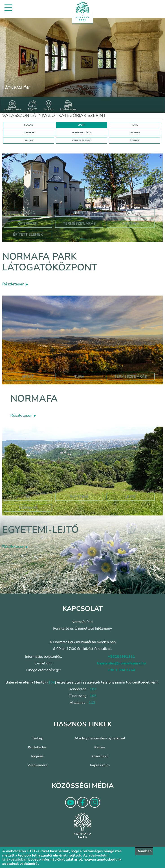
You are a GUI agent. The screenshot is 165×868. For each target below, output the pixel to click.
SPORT (82, 125)
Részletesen (15, 284)
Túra (131, 213)
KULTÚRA (135, 133)
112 (92, 703)
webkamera (12, 106)
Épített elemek (28, 235)
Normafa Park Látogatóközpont (50, 262)
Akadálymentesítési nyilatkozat (100, 738)
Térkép (37, 738)
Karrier (100, 747)
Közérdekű (100, 756)
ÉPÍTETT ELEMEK (82, 140)
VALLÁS (29, 140)
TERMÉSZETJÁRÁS (82, 133)
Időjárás (37, 756)
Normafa (34, 399)
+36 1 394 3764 (121, 670)
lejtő (131, 497)
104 (52, 682)
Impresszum (100, 765)
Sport (79, 213)
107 (93, 689)
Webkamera (37, 765)
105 (93, 696)
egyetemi (79, 497)
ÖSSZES (135, 140)
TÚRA (135, 125)
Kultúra (131, 224)
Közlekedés (37, 747)
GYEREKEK (29, 133)
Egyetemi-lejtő (41, 530)
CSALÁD (29, 125)
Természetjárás (79, 224)
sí (28, 497)
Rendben (144, 851)
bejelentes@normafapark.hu (121, 663)
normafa (28, 508)
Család (28, 213)
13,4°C (32, 106)
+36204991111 (121, 657)
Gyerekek (28, 224)
